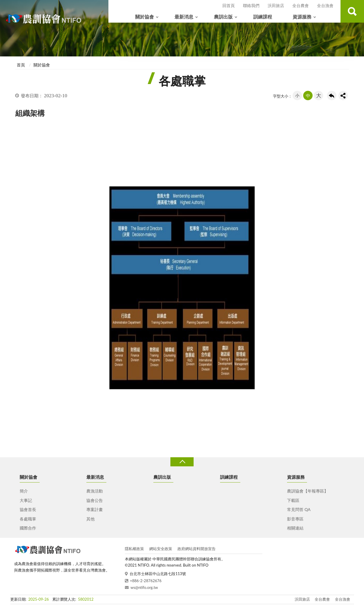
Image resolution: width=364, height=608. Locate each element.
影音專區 (295, 519)
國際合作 (28, 528)
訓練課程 (263, 17)
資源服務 (302, 17)
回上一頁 (332, 96)
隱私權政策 (134, 549)
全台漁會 (325, 5)
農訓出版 (223, 17)
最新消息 (184, 17)
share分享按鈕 (343, 96)
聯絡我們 (251, 5)
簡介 (24, 491)
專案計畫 (95, 509)
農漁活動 (95, 491)
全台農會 (301, 5)
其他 (90, 519)
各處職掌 (28, 519)
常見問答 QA (299, 509)
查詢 (352, 11)
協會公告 (95, 500)
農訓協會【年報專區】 (308, 491)
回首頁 (229, 5)
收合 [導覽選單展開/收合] (182, 462)
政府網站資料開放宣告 (197, 549)
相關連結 (295, 528)
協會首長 (28, 509)
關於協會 (145, 17)
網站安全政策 (161, 549)
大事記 (26, 500)
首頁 (21, 65)
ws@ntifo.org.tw (144, 587)
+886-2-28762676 (146, 581)
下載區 (293, 500)
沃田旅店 (276, 5)
